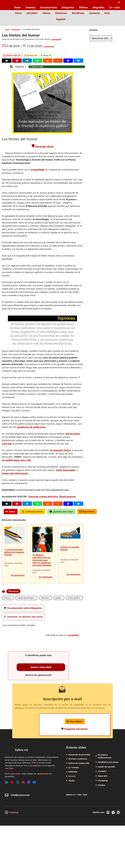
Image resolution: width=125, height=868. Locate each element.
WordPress (78, 13)
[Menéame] (58, 61)
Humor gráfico (11, 605)
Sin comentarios (18, 576)
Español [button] (64, 19)
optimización (43, 781)
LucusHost (73, 642)
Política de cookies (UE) (78, 770)
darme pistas (73, 434)
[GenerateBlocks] (114, 819)
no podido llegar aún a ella (17, 460)
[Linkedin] (6, 789)
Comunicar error (32, 512)
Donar (10, 512)
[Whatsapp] (37, 61)
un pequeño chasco (60, 451)
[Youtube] (23, 789)
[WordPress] (18, 789)
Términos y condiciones (77, 766)
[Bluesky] (78, 61)
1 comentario (56, 39)
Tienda (46, 13)
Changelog (103, 788)
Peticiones (61, 13)
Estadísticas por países (108, 769)
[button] (119, 3)
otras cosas (15, 781)
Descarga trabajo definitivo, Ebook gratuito (52, 497)
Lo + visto (115, 7)
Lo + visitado (74, 774)
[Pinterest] (17, 61)
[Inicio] (118, 24)
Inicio (18, 13)
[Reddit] (48, 61)
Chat (107, 13)
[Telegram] (27, 61)
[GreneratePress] (108, 819)
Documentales (48, 7)
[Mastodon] (68, 61)
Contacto (94, 13)
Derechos (48, 598)
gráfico (62, 598)
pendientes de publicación (31, 427)
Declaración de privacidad (79, 762)
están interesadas (65, 470)
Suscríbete (87, 512)
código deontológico (27, 598)
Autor (18, 7)
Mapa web (103, 783)
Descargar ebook (44, 147)
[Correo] (7, 61)
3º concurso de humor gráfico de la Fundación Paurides (14, 553)
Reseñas (31, 7)
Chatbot (102, 792)
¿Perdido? (32, 13)
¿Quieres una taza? (61, 512)
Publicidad (73, 779)
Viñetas (83, 7)
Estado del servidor (107, 774)
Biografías (99, 7)
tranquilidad (38, 170)
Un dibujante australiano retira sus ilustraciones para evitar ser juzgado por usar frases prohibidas (42, 560)
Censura (8, 598)
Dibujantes (68, 7)
